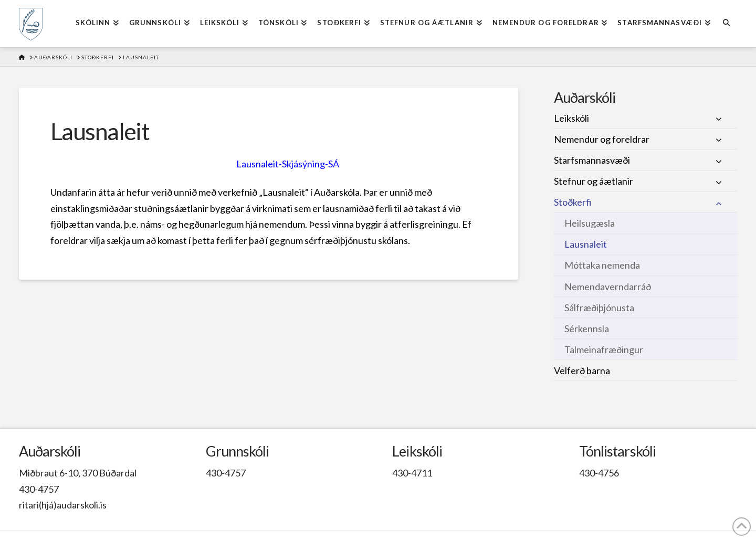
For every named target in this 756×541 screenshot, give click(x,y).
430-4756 (599, 473)
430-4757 (39, 489)
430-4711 (412, 473)
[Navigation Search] (726, 24)
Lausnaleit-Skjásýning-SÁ (288, 164)
